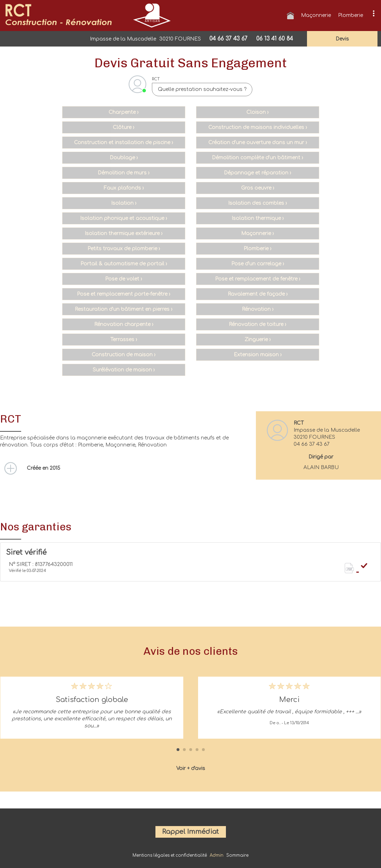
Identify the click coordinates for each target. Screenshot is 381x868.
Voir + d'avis (191, 768)
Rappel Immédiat (190, 832)
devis (342, 39)
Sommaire (237, 855)
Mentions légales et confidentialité (170, 855)
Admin (217, 855)
